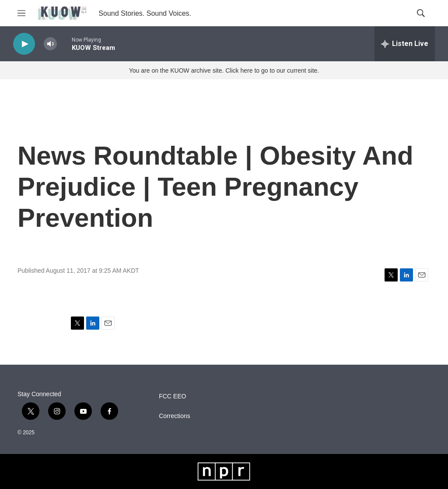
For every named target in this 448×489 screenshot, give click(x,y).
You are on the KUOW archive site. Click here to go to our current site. (224, 70)
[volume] (50, 44)
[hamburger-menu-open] (21, 13)
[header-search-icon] (421, 13)
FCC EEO (172, 396)
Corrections (175, 416)
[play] (24, 44)
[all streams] (405, 44)
